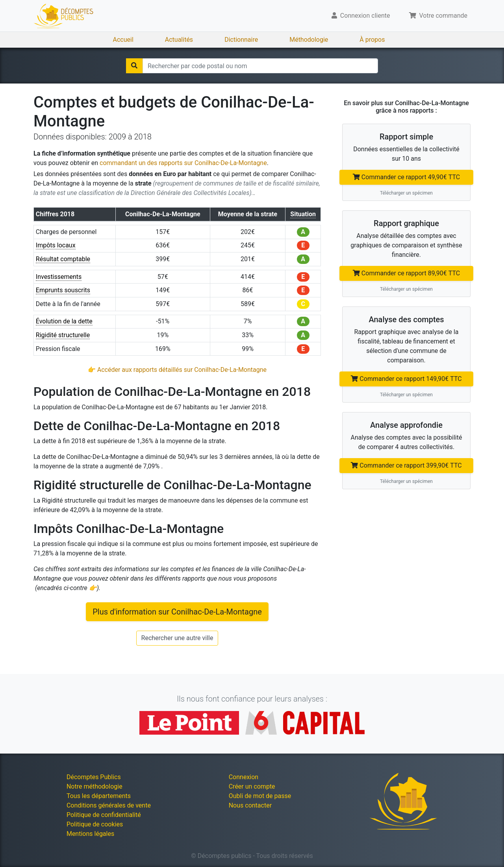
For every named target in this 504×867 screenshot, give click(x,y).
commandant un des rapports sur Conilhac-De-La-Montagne (183, 163)
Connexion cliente (361, 16)
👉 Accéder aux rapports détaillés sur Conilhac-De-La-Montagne (177, 370)
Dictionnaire (241, 40)
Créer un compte (252, 786)
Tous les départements (99, 796)
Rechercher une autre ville (177, 638)
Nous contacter (250, 805)
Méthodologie (309, 40)
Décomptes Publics (94, 777)
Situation (303, 214)
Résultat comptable (63, 259)
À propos (372, 40)
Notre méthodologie (94, 786)
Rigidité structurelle (63, 335)
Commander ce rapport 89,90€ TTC (406, 273)
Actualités (179, 40)
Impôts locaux (56, 245)
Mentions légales (90, 834)
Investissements (59, 277)
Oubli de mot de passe (260, 796)
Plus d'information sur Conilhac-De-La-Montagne (177, 612)
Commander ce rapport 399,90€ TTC (406, 465)
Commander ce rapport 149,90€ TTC (406, 379)
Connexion (244, 777)
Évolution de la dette (64, 321)
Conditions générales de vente (109, 805)
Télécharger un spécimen (406, 193)
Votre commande (438, 16)
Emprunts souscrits (63, 290)
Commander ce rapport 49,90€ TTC (406, 177)
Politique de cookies (95, 824)
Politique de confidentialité (104, 815)
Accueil (123, 40)
